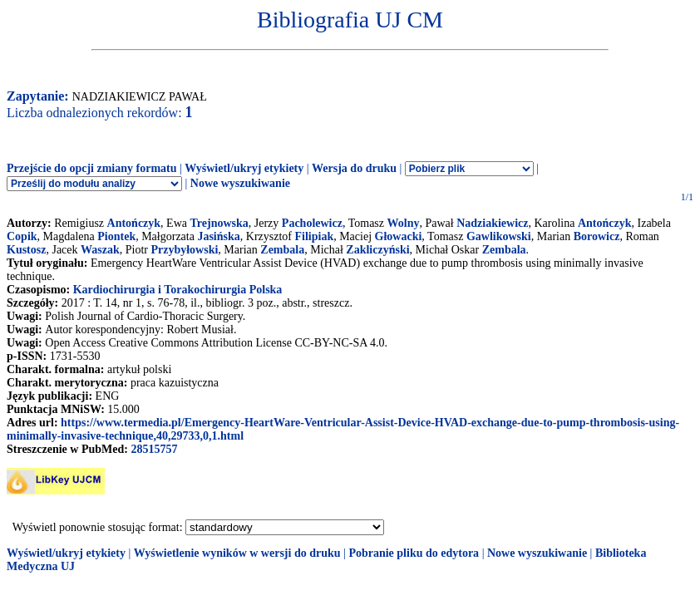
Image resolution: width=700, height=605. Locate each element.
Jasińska (218, 236)
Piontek (116, 236)
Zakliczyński (377, 250)
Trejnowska (219, 223)
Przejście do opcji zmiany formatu (92, 168)
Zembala (282, 250)
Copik (22, 236)
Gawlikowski (499, 236)
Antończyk (134, 223)
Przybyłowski (184, 250)
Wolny (404, 223)
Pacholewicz (312, 223)
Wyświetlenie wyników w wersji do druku (237, 553)
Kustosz (26, 250)
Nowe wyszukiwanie (240, 183)
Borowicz (597, 236)
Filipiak (314, 236)
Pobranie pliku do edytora (414, 553)
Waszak (100, 250)
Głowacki (399, 236)
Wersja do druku (354, 168)
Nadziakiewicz (492, 223)
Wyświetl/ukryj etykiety (244, 168)
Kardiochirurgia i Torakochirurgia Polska (178, 290)
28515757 (154, 449)
